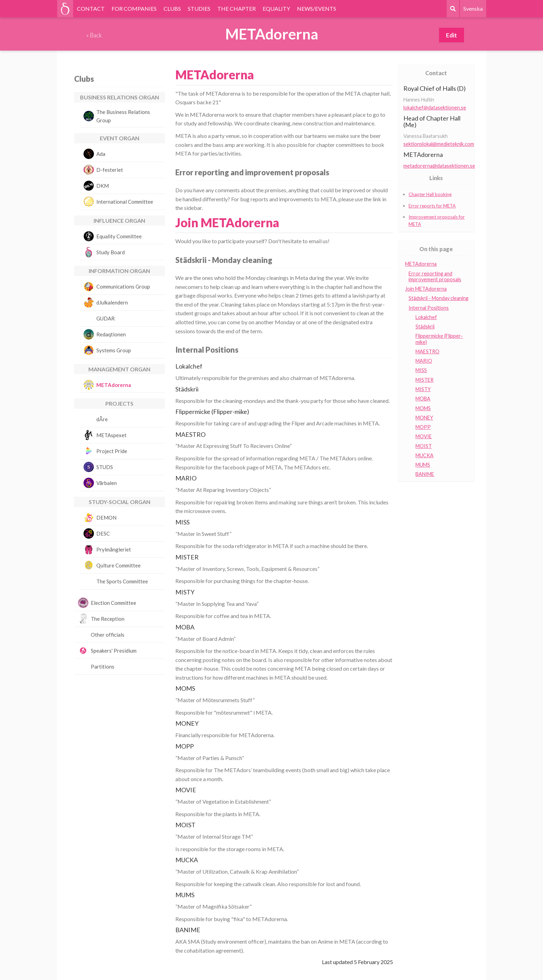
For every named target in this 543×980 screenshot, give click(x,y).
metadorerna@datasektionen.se (439, 166)
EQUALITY (276, 8)
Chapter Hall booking (430, 194)
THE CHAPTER (237, 8)
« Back (94, 35)
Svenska (473, 8)
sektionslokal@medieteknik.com (439, 144)
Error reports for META (432, 206)
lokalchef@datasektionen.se (435, 108)
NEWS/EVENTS (317, 8)
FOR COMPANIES (134, 8)
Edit (452, 35)
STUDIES (199, 8)
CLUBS (172, 8)
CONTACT (91, 8)
